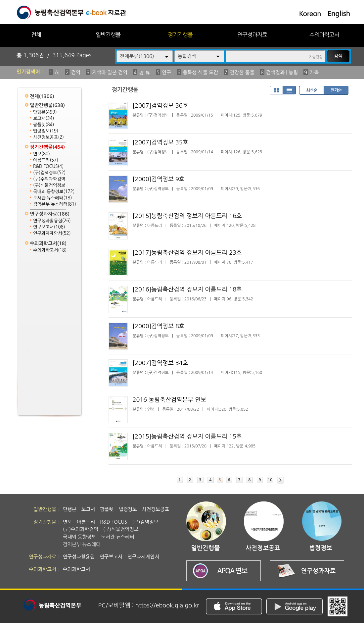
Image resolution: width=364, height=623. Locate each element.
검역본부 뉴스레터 (55, 204)
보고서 (44, 118)
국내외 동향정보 (54, 192)
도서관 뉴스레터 (52, 198)
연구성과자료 (252, 35)
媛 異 (145, 73)
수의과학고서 (324, 35)
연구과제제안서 (52, 233)
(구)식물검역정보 (49, 185)
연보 (42, 154)
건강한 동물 (242, 72)
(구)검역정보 (49, 173)
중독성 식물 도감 (200, 72)
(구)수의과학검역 (49, 179)
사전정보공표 (48, 137)
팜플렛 (44, 125)
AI (57, 72)
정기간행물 (180, 35)
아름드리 (46, 160)
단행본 (45, 112)
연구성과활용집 (52, 221)
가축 (314, 72)
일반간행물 (108, 35)
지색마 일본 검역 (110, 72)
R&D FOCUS (48, 166)
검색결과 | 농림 (282, 72)
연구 (166, 72)
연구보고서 (49, 227)
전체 (36, 35)
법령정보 (46, 131)
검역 (76, 72)
